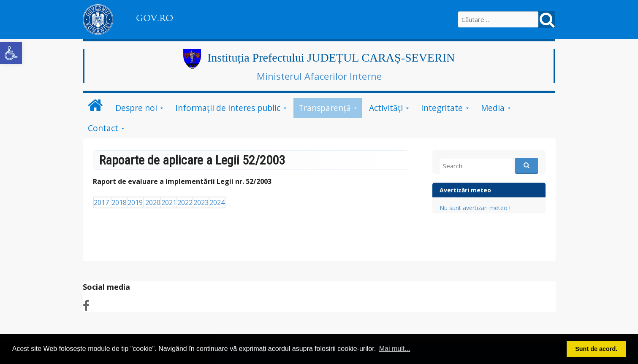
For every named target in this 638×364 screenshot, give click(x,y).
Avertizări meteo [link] (465, 190)
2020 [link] (153, 202)
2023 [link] (201, 202)
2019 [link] (135, 202)
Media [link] (493, 108)
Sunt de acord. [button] (596, 349)
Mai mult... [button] (395, 349)
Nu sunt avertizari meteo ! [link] (475, 208)
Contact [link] (103, 128)
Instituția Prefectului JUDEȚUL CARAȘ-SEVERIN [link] (331, 58)
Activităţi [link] (386, 108)
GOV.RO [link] (155, 18)
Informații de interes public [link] (228, 108)
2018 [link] (119, 202)
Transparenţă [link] (325, 108)
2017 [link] (102, 202)
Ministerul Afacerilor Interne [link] (319, 76)
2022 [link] (185, 202)
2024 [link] (217, 202)
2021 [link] (169, 202)
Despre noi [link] (136, 108)
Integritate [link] (442, 108)
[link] (11, 53)
